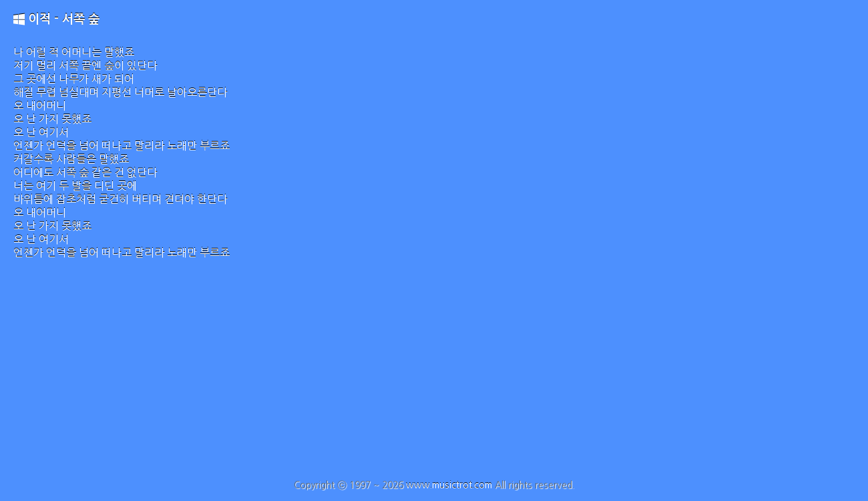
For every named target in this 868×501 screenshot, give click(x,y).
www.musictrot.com (449, 485)
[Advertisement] (434, 379)
